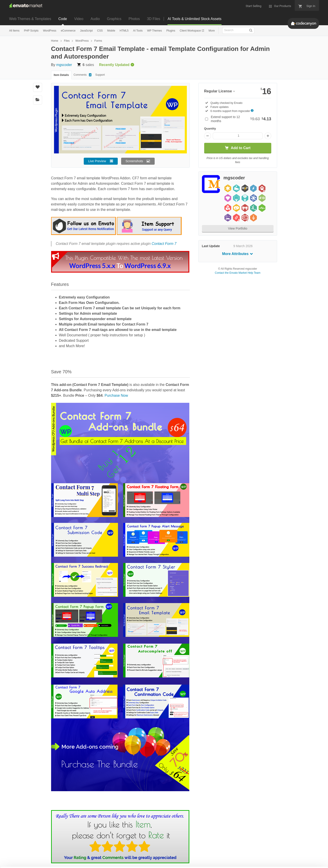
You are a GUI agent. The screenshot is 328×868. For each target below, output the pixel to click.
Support (100, 75)
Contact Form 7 (164, 244)
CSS (100, 31)
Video (79, 19)
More (212, 31)
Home (55, 41)
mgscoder (64, 65)
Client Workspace (191, 31)
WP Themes (154, 31)
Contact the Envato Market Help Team (238, 273)
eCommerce (68, 31)
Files (67, 41)
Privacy (67, 862)
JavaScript (86, 31)
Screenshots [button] (134, 161)
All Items (14, 31)
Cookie (46, 862)
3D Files (154, 19)
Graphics (114, 19)
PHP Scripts (31, 31)
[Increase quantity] (268, 136)
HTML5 (124, 31)
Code (63, 19)
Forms (98, 41)
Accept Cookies (225, 856)
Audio (95, 19)
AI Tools (138, 31)
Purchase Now (116, 395)
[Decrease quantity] (208, 136)
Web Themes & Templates (30, 19)
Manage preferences (291, 856)
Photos (134, 19)
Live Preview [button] (97, 161)
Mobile (111, 31)
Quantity (210, 129)
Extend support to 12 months (241, 119)
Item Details (61, 75)
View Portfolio (238, 228)
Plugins (171, 31)
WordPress (50, 31)
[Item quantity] (238, 136)
